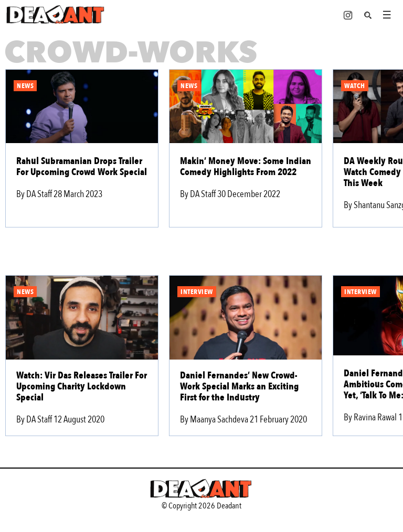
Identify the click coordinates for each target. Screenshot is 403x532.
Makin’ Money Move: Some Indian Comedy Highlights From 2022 (246, 167)
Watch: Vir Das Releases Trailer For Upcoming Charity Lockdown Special (82, 387)
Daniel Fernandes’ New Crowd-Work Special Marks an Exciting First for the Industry (239, 387)
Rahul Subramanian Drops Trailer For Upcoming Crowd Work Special (82, 167)
